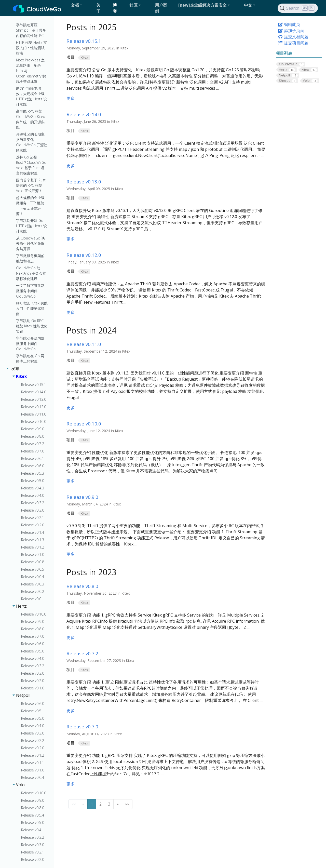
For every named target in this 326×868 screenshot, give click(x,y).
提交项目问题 (293, 43)
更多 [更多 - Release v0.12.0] (71, 312)
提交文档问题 (293, 37)
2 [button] (100, 804)
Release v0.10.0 (84, 424)
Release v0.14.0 (84, 114)
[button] (81, 5)
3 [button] (109, 804)
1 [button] (92, 804)
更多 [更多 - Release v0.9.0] (71, 554)
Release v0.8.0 (82, 586)
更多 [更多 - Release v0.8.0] (71, 637)
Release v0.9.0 (82, 497)
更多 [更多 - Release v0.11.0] (71, 408)
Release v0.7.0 (82, 726)
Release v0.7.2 (82, 653)
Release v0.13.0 (84, 182)
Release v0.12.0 (84, 255)
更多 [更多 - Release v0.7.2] (71, 711)
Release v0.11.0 (84, 344)
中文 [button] (248, 5)
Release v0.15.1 (84, 41)
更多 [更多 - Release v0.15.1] (71, 98)
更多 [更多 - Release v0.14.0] (71, 166)
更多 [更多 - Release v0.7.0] (71, 784)
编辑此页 (289, 24)
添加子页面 (291, 31)
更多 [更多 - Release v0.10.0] (71, 481)
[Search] (298, 8)
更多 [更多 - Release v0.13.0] (71, 239)
